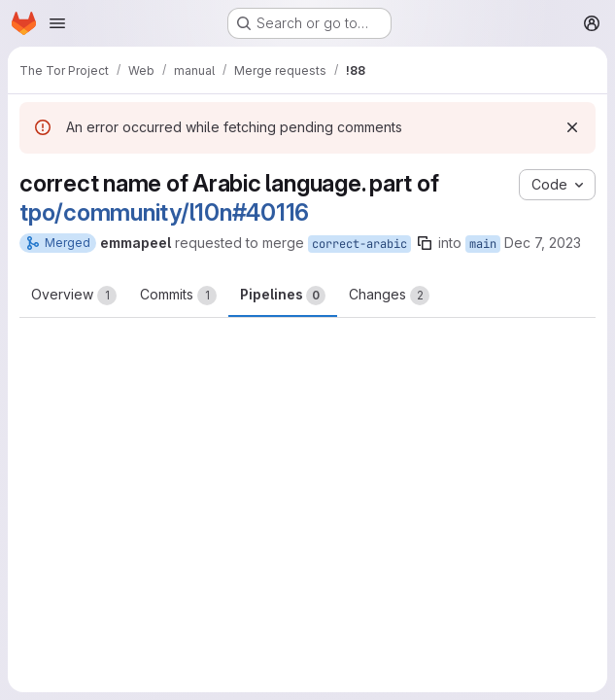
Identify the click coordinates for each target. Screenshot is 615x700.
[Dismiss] (572, 127)
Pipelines (283, 296)
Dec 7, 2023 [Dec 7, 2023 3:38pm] (543, 243)
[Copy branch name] (425, 243)
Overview (74, 296)
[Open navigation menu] (57, 23)
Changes (389, 296)
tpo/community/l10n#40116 (164, 212)
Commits (178, 296)
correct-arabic (359, 244)
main (483, 244)
